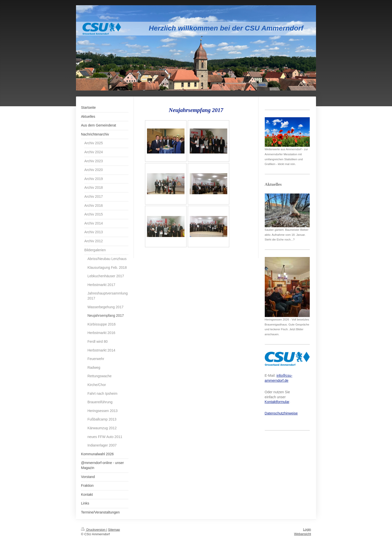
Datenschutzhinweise (281, 413)
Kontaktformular (277, 402)
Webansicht (302, 534)
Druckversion (94, 530)
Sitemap (114, 530)
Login (307, 529)
